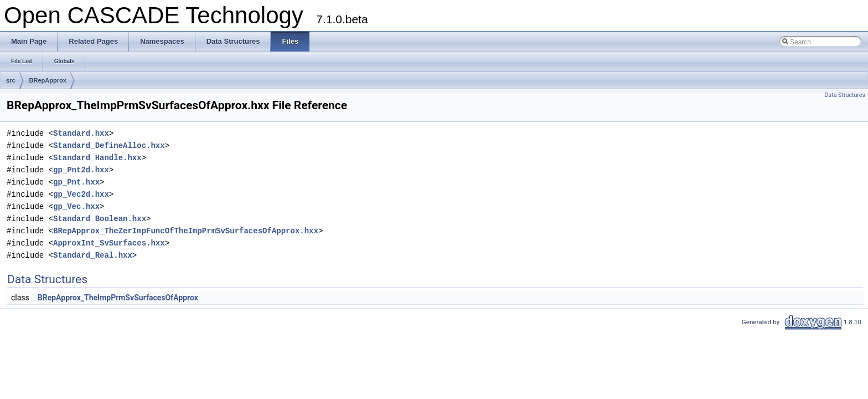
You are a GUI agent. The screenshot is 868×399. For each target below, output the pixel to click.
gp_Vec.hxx (76, 206)
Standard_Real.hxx (93, 255)
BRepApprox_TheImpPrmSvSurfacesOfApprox (118, 298)
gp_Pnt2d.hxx (81, 170)
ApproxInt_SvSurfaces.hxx (109, 243)
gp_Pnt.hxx (76, 182)
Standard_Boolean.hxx (100, 219)
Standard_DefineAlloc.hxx (109, 145)
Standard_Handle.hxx (97, 158)
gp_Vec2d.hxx (81, 194)
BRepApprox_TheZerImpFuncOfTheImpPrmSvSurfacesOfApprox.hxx (186, 231)
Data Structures (845, 95)
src (11, 80)
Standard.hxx (81, 133)
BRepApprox (48, 80)
